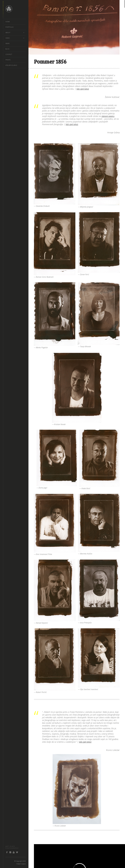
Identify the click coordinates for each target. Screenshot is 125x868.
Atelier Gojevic (11, 65)
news (7, 43)
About (8, 33)
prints (8, 60)
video (8, 38)
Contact (9, 54)
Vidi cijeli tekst (83, 89)
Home (8, 22)
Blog (7, 49)
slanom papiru (108, 116)
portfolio (10, 27)
